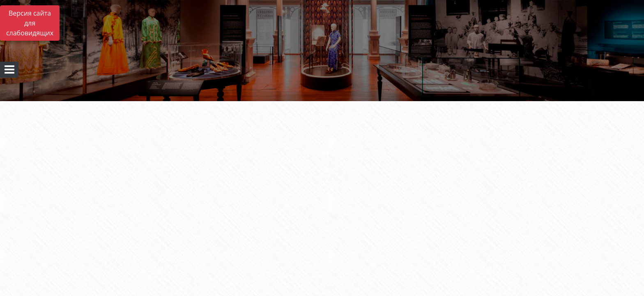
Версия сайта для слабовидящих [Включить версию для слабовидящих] (30, 23)
